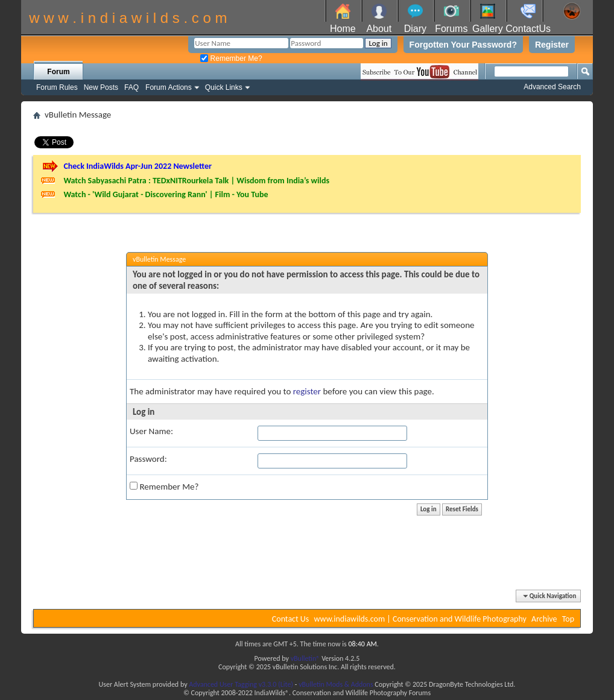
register (307, 391)
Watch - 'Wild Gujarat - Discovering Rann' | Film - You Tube (166, 194)
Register (552, 45)
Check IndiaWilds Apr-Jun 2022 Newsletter (138, 166)
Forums (451, 29)
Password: (148, 459)
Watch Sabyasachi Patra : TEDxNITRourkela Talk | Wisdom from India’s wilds (196, 181)
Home (343, 29)
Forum (58, 72)
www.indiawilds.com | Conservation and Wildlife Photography (420, 619)
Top (568, 619)
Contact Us (291, 619)
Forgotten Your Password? (463, 45)
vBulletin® (305, 658)
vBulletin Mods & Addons (336, 684)
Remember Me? (231, 58)
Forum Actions (169, 87)
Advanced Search (552, 87)
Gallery (488, 29)
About (379, 29)
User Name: (151, 431)
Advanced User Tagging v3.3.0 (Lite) (241, 684)
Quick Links (224, 87)
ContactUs (528, 29)
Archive (544, 619)
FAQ (131, 87)
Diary (415, 29)
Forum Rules (57, 87)
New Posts (101, 87)
